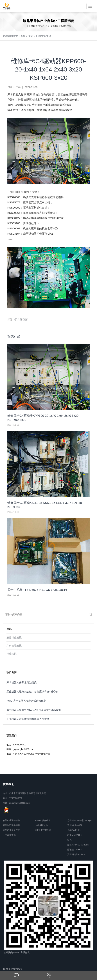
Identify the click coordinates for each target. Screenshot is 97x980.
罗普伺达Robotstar (76, 854)
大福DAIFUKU (74, 830)
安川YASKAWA (75, 825)
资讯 (31, 36)
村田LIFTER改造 (43, 830)
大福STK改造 (41, 825)
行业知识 (12, 654)
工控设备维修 (9, 835)
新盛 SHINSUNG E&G (78, 845)
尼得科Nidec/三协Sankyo (79, 820)
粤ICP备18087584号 (13, 969)
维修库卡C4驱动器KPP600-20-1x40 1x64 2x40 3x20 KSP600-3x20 (43, 418)
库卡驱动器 (21, 319)
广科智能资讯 (44, 36)
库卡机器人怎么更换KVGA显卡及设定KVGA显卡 (34, 710)
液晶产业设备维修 (11, 820)
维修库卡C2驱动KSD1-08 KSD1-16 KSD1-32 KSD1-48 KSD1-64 (45, 505)
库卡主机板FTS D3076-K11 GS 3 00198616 (37, 590)
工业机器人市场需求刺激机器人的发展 (28, 719)
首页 (23, 36)
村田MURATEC (75, 835)
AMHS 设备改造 (43, 820)
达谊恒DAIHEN (75, 850)
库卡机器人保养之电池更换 (22, 682)
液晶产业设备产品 (11, 830)
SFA (69, 840)
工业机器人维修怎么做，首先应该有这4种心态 (32, 692)
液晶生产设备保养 (11, 825)
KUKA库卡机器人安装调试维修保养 (26, 701)
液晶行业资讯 (14, 637)
